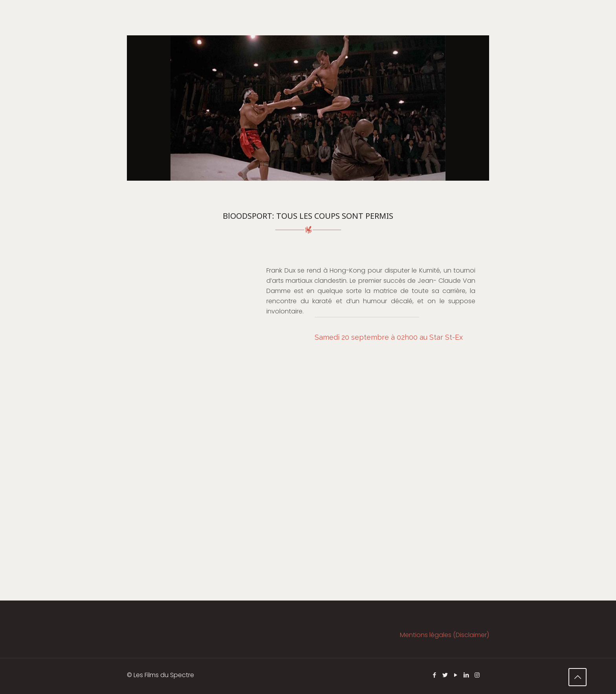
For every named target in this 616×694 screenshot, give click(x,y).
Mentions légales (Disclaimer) (445, 635)
